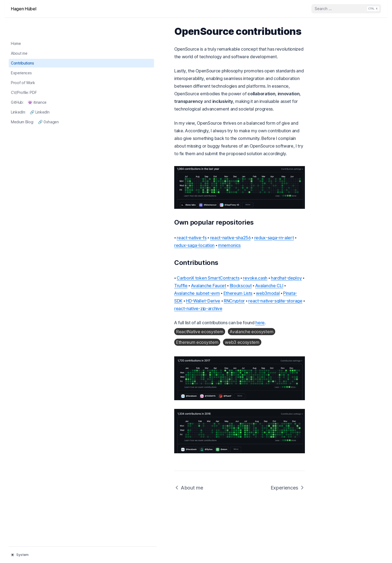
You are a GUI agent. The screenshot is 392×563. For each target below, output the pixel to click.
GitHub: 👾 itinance (29, 85)
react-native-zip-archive (193, 282)
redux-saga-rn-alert (187, 234)
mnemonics (266, 234)
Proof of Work (23, 65)
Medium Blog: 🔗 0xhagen (35, 104)
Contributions (22, 46)
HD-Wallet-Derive (270, 274)
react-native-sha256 (143, 234)
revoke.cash (168, 267)
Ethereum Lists (183, 274)
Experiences (21, 55)
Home (16, 26)
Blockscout (285, 267)
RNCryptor (98, 282)
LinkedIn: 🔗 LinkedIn (30, 94)
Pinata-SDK (239, 274)
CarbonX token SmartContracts (121, 267)
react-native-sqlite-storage (139, 282)
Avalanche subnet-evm (142, 274)
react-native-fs (104, 234)
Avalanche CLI (101, 274)
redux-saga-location (231, 234)
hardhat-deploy (199, 267)
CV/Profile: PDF (28, 75)
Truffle (225, 267)
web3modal (212, 274)
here (173, 296)
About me (19, 36)
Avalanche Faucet (252, 267)
